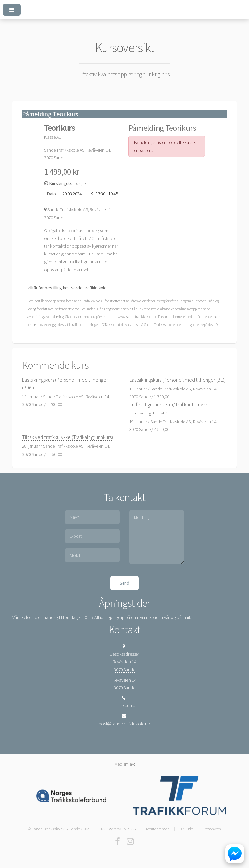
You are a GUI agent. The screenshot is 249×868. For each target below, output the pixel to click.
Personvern (212, 829)
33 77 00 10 (125, 706)
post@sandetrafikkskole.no (124, 724)
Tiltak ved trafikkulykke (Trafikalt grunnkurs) (67, 437)
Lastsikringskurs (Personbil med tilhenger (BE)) (178, 380)
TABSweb (108, 829)
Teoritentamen (157, 829)
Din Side (186, 829)
